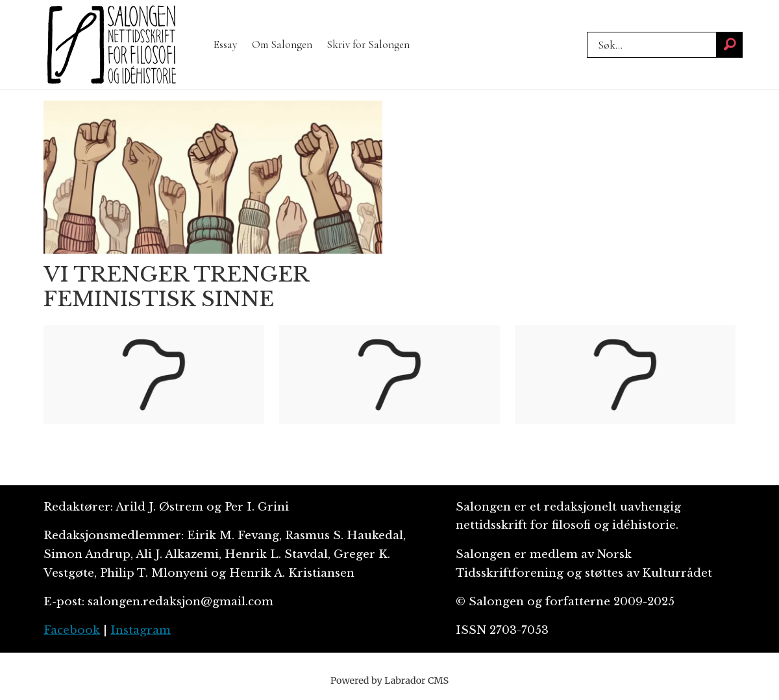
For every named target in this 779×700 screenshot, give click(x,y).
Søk (587, 31)
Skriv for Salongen (368, 44)
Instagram (141, 630)
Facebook (72, 630)
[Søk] (730, 45)
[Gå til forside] (112, 45)
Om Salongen (282, 44)
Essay (225, 44)
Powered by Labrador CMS (389, 681)
